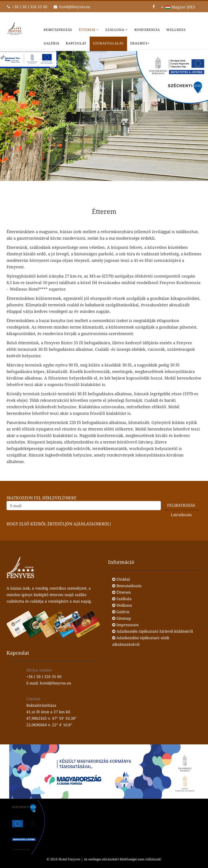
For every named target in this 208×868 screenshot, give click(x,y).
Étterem (87, 30)
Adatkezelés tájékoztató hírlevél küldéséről (152, 631)
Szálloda (115, 30)
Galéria (51, 43)
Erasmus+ (140, 43)
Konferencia (147, 30)
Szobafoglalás (108, 43)
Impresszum (125, 625)
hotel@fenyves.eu (75, 7)
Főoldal (121, 579)
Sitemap (122, 618)
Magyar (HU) (178, 7)
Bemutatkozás (58, 30)
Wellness (176, 30)
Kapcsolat (76, 43)
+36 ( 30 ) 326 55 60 (30, 7)
